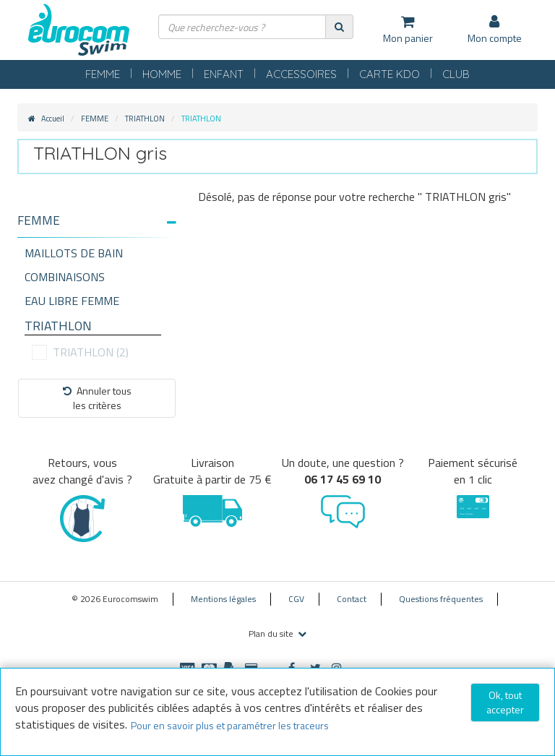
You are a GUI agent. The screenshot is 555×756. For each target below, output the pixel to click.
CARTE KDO (390, 74)
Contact (352, 599)
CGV (296, 599)
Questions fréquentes (441, 599)
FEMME (103, 74)
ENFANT (224, 74)
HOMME (162, 74)
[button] (97, 221)
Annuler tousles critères (97, 398)
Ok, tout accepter (505, 702)
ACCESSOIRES (301, 74)
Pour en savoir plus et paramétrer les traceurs (230, 725)
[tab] (97, 226)
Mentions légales (223, 599)
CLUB (456, 74)
